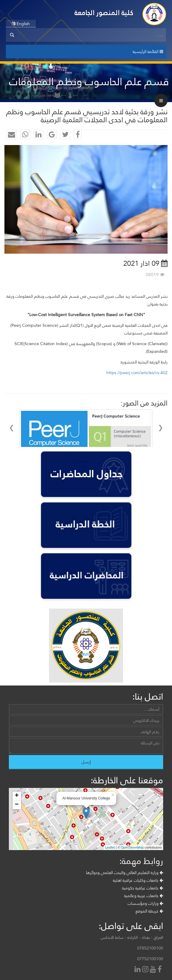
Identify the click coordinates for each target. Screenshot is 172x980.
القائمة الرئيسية (148, 52)
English (21, 24)
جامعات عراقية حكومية (143, 917)
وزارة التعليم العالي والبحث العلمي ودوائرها (125, 901)
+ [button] (17, 825)
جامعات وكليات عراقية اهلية (138, 909)
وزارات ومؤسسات (145, 932)
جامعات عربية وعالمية (144, 924)
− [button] (17, 833)
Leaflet (110, 876)
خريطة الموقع (149, 940)
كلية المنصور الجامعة (104, 13)
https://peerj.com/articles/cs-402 (137, 373)
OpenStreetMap (132, 876)
